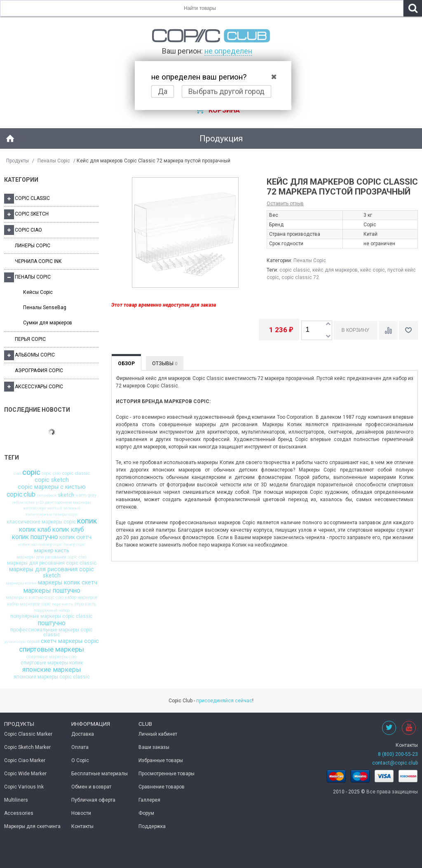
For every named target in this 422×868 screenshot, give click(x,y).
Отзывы (165, 364)
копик (87, 521)
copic (31, 472)
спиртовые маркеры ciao (52, 657)
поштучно (52, 623)
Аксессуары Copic (34, 387)
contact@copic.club (395, 763)
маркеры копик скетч (68, 583)
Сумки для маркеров (48, 323)
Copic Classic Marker (28, 734)
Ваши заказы (154, 747)
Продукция (221, 138)
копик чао (28, 544)
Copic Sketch (26, 214)
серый (33, 642)
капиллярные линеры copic (52, 514)
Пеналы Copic (54, 161)
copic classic (76, 474)
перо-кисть (85, 604)
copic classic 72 (300, 277)
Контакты (82, 826)
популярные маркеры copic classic (52, 616)
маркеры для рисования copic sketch (52, 573)
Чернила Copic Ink (38, 261)
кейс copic (373, 270)
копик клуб (68, 530)
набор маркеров (81, 598)
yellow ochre (23, 502)
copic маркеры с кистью (52, 487)
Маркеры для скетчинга (32, 826)
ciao (17, 474)
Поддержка (152, 826)
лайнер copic (50, 544)
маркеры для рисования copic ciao (52, 557)
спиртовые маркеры (52, 649)
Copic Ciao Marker (25, 760)
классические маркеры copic (41, 522)
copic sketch (52, 480)
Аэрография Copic (39, 371)
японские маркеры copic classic (52, 677)
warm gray (86, 495)
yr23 (40, 502)
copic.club (21, 495)
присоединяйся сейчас (224, 701)
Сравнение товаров (162, 787)
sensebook (47, 495)
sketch (66, 495)
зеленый (72, 508)
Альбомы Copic (29, 355)
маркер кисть (52, 550)
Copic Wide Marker (25, 774)
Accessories (19, 813)
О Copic (80, 760)
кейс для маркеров (335, 270)
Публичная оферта (93, 800)
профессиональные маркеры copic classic (52, 632)
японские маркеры (52, 670)
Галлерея (149, 800)
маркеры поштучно (52, 591)
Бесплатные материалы (100, 774)
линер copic (74, 544)
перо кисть (63, 604)
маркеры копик (21, 583)
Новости (81, 813)
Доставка (83, 734)
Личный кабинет (158, 734)
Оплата (80, 747)
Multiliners (16, 800)
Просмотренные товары (166, 774)
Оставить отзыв (285, 204)
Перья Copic (30, 339)
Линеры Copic (33, 246)
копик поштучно (35, 537)
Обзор (126, 364)
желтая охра (34, 508)
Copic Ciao (23, 230)
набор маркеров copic (29, 604)
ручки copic (15, 642)
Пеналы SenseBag (45, 307)
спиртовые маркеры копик (52, 663)
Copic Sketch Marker (27, 747)
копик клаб (35, 530)
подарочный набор (52, 610)
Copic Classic (27, 199)
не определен (228, 51)
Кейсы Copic (38, 292)
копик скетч (75, 537)
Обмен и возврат (91, 787)
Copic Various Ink (24, 787)
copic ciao (51, 474)
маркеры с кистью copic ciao (35, 598)
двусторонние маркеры (68, 502)
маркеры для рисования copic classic (52, 563)
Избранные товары (161, 760)
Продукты (18, 161)
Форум (146, 813)
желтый (55, 508)
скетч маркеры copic (70, 641)
